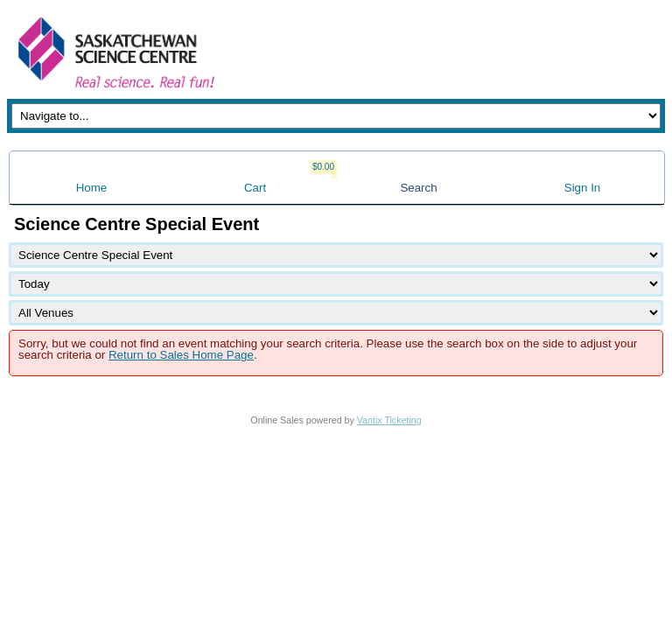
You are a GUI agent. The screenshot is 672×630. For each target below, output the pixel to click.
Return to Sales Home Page (181, 355)
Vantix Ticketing (389, 420)
